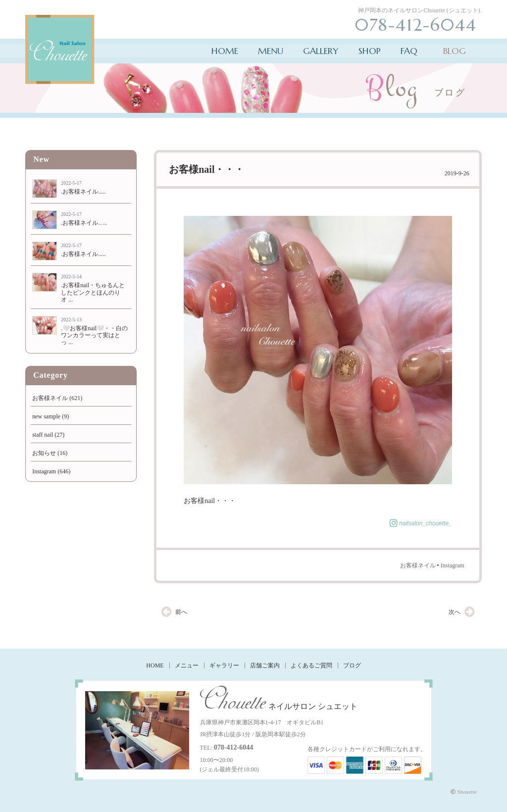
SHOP (370, 51)
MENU (271, 51)
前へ (181, 612)
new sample (46, 416)
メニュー (187, 665)
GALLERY (321, 51)
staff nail (43, 435)
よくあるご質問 (311, 665)
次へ (455, 612)
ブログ (352, 665)
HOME (225, 51)
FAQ (409, 51)
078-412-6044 (233, 747)
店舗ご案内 (265, 665)
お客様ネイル (418, 565)
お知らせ (44, 453)
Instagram (453, 565)
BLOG (455, 51)
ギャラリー (224, 665)
